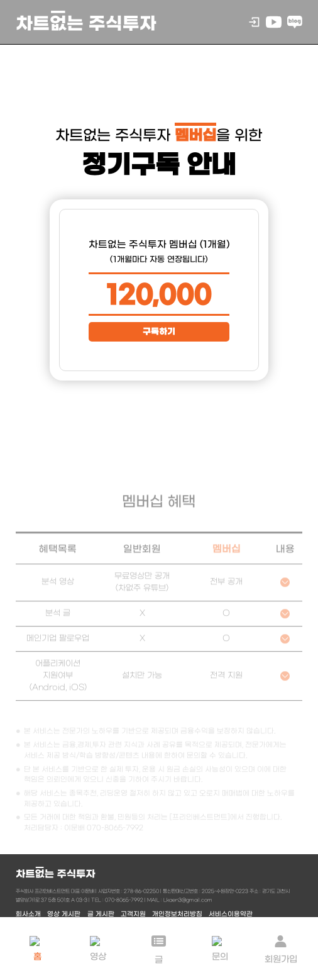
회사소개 (28, 914)
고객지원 (133, 914)
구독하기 (159, 331)
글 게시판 (101, 914)
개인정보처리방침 (177, 914)
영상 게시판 (64, 914)
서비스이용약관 (231, 914)
